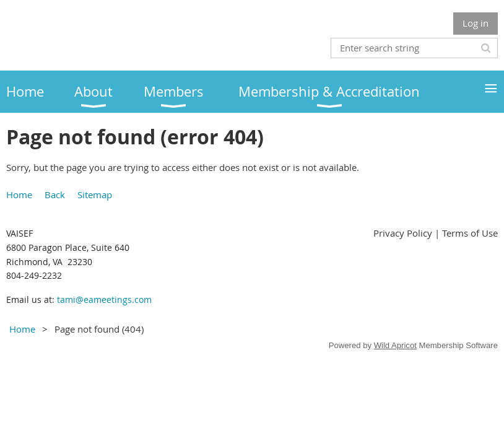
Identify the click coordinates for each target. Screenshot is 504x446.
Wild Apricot (395, 345)
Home (19, 195)
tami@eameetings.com (104, 300)
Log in (476, 23)
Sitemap (95, 195)
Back (55, 195)
